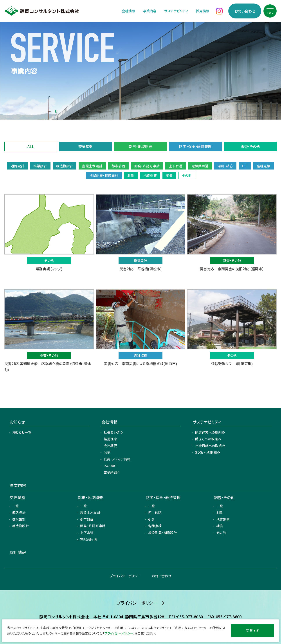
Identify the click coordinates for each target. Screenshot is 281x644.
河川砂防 (155, 512)
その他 (221, 533)
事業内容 (150, 11)
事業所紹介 (112, 472)
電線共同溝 (89, 539)
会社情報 (129, 11)
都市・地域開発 (140, 146)
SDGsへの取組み (208, 452)
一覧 (15, 506)
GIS (151, 519)
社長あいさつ (113, 432)
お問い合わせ (245, 11)
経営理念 (110, 439)
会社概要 (110, 446)
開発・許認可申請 (93, 526)
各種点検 (155, 526)
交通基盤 (86, 146)
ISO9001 (110, 466)
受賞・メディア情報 (117, 459)
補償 (220, 526)
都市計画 (87, 519)
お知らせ (17, 422)
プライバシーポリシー (125, 576)
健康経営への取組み (210, 432)
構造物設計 (21, 526)
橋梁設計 (19, 519)
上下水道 (87, 533)
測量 (220, 512)
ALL (31, 146)
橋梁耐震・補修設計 (163, 533)
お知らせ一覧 (22, 432)
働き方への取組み (208, 439)
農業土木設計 (90, 512)
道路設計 (19, 512)
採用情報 (203, 11)
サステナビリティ (176, 11)
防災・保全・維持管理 (195, 146)
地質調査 (223, 519)
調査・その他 (250, 146)
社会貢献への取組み (210, 446)
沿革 (107, 452)
